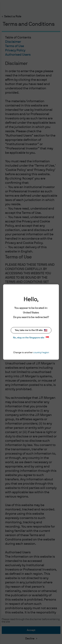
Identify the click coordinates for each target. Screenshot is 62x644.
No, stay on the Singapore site (31, 338)
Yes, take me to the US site (31, 330)
